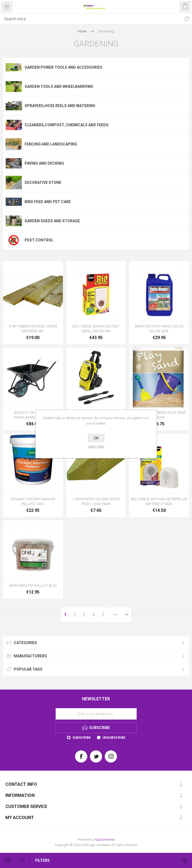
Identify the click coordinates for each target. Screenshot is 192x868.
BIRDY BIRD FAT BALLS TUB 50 (33, 586)
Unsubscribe (114, 738)
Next (115, 615)
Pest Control (39, 240)
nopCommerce (105, 840)
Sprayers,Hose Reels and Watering (60, 106)
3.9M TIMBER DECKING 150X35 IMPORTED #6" (33, 329)
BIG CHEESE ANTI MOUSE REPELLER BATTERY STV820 (159, 501)
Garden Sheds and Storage (52, 221)
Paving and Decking (44, 163)
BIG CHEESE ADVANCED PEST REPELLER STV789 (96, 329)
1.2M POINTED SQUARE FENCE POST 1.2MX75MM (96, 501)
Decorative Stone (43, 183)
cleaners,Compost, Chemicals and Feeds (67, 125)
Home (82, 31)
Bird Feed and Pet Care (48, 202)
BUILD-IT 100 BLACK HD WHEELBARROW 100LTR (33, 415)
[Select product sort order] (22, 861)
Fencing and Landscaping (51, 144)
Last (126, 615)
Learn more (96, 446)
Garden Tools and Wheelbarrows (59, 87)
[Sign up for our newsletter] (96, 714)
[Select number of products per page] (7, 861)
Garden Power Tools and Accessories (63, 67)
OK (96, 438)
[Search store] (91, 19)
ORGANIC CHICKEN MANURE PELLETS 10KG (33, 501)
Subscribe (82, 738)
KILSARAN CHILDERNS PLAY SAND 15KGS (159, 415)
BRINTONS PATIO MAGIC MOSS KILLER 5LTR (159, 329)
